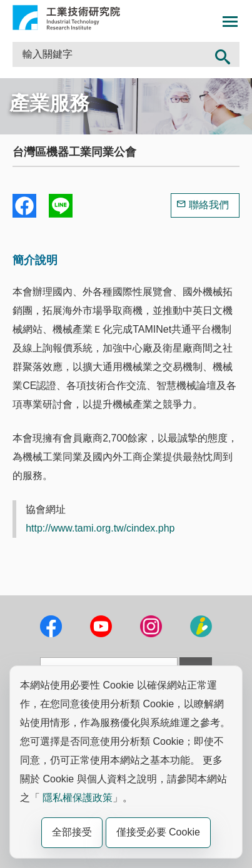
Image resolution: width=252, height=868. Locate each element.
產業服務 (49, 103)
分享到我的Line (61, 206)
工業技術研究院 (66, 18)
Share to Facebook (24, 206)
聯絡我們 (209, 205)
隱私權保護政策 (78, 798)
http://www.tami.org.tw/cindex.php (100, 528)
